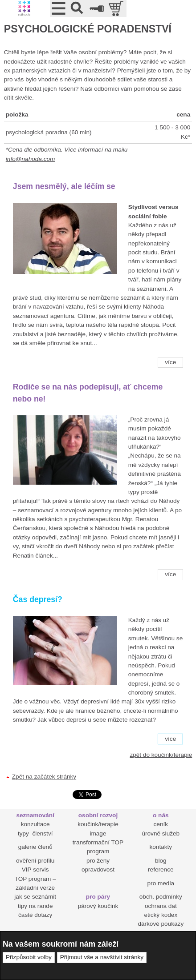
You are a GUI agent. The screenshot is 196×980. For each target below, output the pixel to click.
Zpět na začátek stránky (44, 777)
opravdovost (98, 870)
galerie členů (35, 847)
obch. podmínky (161, 897)
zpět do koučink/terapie (161, 755)
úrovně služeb (161, 833)
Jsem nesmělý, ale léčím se (64, 186)
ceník (161, 824)
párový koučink (98, 906)
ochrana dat (161, 906)
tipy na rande (35, 906)
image (98, 833)
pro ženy (98, 861)
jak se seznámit (35, 897)
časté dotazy (35, 915)
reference (161, 870)
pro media (161, 883)
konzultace (35, 824)
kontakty (161, 847)
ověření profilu (35, 861)
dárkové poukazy (161, 924)
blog (161, 861)
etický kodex (161, 915)
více (170, 362)
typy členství (35, 833)
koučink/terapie (98, 824)
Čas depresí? (38, 599)
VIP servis (35, 870)
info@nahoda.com (31, 159)
